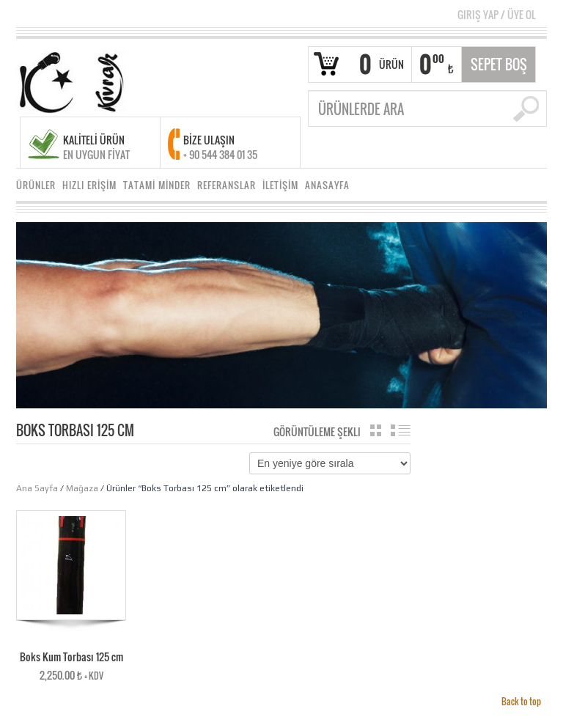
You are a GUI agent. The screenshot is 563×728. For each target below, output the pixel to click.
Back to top (521, 701)
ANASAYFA (327, 185)
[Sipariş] (330, 463)
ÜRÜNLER (36, 185)
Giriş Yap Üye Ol (497, 14)
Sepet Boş (499, 65)
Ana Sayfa (37, 488)
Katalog (376, 430)
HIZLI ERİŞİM (89, 185)
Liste (401, 430)
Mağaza (82, 488)
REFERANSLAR (227, 185)
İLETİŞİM (280, 185)
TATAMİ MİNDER (157, 185)
